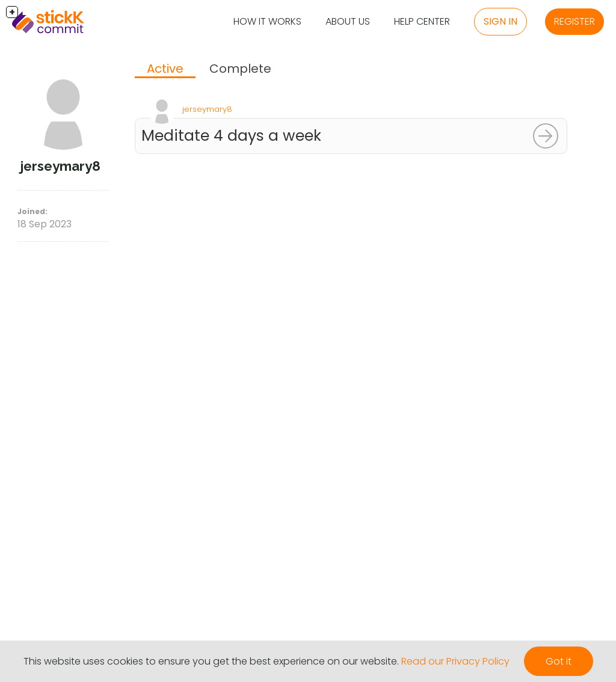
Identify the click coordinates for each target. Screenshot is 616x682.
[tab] (165, 70)
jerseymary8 (207, 109)
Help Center (422, 21)
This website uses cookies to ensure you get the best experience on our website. (211, 661)
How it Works (267, 21)
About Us (348, 21)
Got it (559, 661)
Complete (240, 69)
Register (574, 21)
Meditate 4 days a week (231, 136)
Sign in (500, 21)
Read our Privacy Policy (455, 661)
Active (165, 69)
